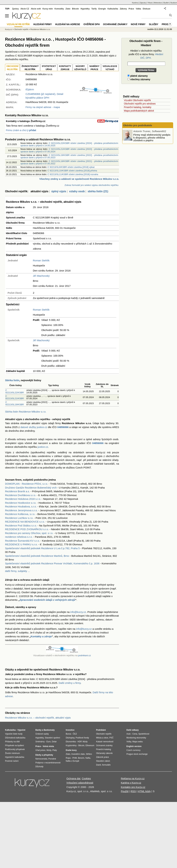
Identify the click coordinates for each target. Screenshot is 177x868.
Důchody (39, 767)
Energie (102, 9)
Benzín (81, 758)
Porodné (52, 759)
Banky (38, 730)
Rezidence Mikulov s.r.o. (40, 29)
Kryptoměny (71, 745)
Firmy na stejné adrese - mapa (43, 107)
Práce (131, 9)
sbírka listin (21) (98, 191)
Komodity (59, 9)
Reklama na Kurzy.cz (133, 778)
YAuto (150, 3)
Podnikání (101, 730)
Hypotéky (85, 9)
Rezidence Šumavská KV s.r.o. (22, 541)
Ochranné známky (115, 24)
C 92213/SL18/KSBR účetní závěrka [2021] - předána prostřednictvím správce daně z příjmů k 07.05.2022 (69, 162)
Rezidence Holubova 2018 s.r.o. (23, 499)
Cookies (86, 778)
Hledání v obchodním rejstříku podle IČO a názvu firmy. (146, 54)
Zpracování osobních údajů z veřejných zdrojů (47, 600)
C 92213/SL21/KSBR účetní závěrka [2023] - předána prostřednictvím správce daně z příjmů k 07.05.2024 (69, 150)
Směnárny (40, 742)
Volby (129, 742)
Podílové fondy (82, 738)
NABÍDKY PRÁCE (94, 68)
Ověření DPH (92, 24)
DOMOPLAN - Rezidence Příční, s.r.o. (26, 484)
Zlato (68, 9)
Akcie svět (36, 9)
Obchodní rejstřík (21, 29)
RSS (133, 791)
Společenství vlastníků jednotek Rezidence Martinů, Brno (37, 556)
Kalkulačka (113, 9)
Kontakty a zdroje (41, 636)
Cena (135, 734)
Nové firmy (138, 24)
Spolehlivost (144, 734)
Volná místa (48, 746)
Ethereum (90, 745)
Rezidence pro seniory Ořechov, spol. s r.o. (29, 533)
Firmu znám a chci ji (21, 130)
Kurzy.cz (9, 29)
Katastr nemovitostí (105, 742)
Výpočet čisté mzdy (14, 734)
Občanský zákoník (104, 753)
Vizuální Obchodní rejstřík (137, 100)
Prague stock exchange (137, 754)
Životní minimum (12, 753)
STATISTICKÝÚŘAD (49, 68)
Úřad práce (40, 750)
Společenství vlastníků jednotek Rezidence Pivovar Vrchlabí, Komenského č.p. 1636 (52, 563)
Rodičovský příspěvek (15, 749)
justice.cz (43, 447)
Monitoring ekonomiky (136, 738)
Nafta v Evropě (72, 761)
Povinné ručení (12, 761)
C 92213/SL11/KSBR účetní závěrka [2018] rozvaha (73, 174)
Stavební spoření (53, 738)
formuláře (106, 765)
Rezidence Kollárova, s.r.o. (20, 514)
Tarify (94, 9)
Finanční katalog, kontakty (138, 107)
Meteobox (158, 3)
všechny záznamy (139, 79)
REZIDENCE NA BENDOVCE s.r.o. (25, 522)
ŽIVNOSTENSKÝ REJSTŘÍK (30, 68)
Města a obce (102, 738)
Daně (99, 765)
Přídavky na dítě (12, 742)
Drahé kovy (71, 750)
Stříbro (89, 754)
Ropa (68, 758)
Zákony (123, 9)
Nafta (88, 758)
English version (134, 746)
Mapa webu (138, 742)
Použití (125, 791)
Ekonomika (71, 742)
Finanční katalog (104, 749)
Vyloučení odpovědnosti (80, 783)
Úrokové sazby (42, 734)
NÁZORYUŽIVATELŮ (80, 68)
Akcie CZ (25, 9)
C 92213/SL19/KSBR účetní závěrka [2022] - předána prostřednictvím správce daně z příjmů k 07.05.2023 (69, 156)
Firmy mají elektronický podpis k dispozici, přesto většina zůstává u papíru (152, 138)
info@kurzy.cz (78, 612)
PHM (75, 758)
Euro (48, 742)
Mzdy (49, 750)
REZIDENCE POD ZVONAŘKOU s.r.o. (27, 529)
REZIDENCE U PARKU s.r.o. (21, 544)
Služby (154, 24)
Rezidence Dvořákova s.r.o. (20, 495)
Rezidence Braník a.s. (17, 491)
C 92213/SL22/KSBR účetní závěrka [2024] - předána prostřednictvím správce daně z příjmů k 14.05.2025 (69, 144)
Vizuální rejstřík (18, 24)
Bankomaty (49, 730)
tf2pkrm (30, 89)
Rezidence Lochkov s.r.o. (19, 518)
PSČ (112, 738)
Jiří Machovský (41, 276)
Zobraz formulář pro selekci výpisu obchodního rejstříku (91, 185)
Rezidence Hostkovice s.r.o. (21, 503)
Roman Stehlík (41, 260)
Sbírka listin (12, 380)
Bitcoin (75, 9)
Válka (138, 9)
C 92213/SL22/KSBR (15, 391)
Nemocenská (41, 759)
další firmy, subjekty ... (17, 571)
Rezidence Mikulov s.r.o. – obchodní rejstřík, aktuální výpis (38, 718)
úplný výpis (59, 191)
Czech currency (133, 750)
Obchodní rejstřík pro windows (140, 104)
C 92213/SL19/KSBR (15, 403)
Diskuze (147, 9)
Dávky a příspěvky (44, 755)
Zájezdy (143, 3)
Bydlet (166, 3)
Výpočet (21, 730)
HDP (80, 742)
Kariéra (135, 3)
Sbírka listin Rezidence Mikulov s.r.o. (26, 412)
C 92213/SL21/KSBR (15, 397)
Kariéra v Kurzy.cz (131, 783)
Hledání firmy (43, 24)
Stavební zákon (103, 761)
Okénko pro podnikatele (138, 125)
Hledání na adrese (68, 24)
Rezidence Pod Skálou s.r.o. (21, 526)
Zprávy (15, 9)
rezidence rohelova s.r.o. (19, 537)
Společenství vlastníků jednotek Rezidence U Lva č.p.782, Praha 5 (42, 548)
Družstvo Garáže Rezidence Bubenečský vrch (31, 488)
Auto (129, 734)
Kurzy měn (48, 9)
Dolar (54, 742)
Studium (174, 3)
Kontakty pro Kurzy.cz (133, 787)
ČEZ (75, 734)
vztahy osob (77, 191)
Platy (55, 750)
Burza (68, 734)
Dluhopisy (70, 738)
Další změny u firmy (70, 683)
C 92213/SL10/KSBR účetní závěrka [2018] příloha (72, 171)
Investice (70, 730)
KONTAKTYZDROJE (65, 68)
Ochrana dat (73, 778)
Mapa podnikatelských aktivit (139, 111)
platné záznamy (138, 76)
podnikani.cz (85, 655)
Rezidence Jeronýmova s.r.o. (21, 510)
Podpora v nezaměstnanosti (48, 763)
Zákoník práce (102, 757)
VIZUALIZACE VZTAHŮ (110, 68)
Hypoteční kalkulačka (15, 757)
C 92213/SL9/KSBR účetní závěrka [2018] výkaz (71, 167)
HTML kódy (144, 791)
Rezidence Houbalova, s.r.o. (21, 506)
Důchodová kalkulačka (15, 738)
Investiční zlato (78, 754)
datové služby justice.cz (34, 427)
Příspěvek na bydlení (14, 745)
